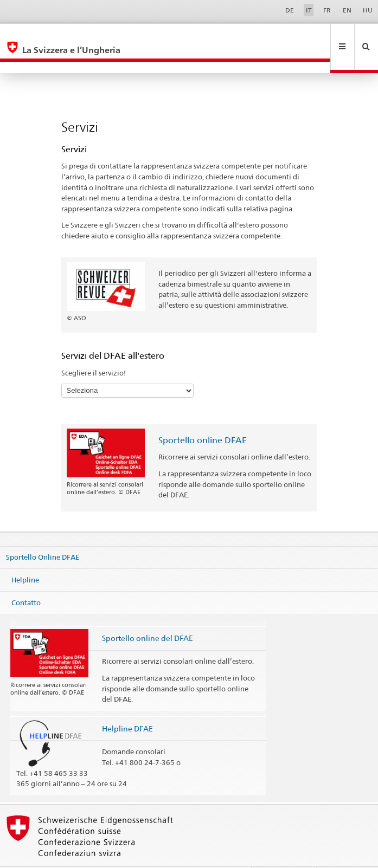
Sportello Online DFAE (43, 534)
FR (327, 10)
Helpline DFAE (127, 705)
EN (347, 10)
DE (290, 10)
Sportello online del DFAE (148, 615)
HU (368, 10)
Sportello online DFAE (203, 417)
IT (309, 10)
